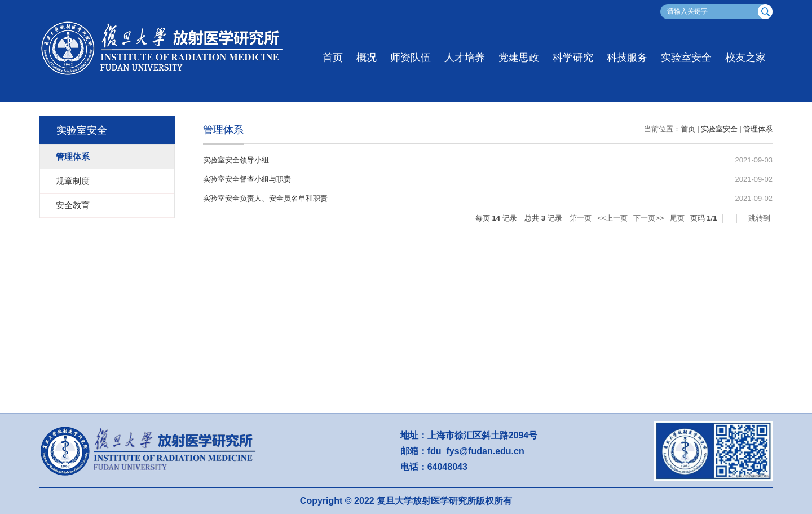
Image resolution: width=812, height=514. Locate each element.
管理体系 (758, 129)
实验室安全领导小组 (236, 160)
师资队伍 (411, 58)
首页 (333, 58)
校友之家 (745, 58)
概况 (367, 58)
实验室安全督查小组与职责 (247, 179)
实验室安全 (686, 58)
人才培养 (465, 58)
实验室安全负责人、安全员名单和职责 (265, 198)
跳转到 (760, 218)
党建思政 (519, 58)
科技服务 (627, 58)
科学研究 (573, 58)
